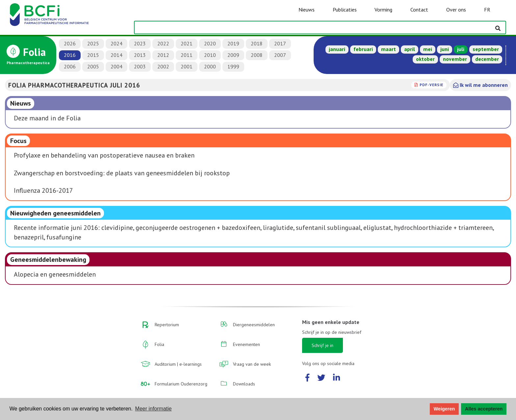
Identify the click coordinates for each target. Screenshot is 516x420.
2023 (140, 43)
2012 (163, 55)
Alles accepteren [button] (484, 409)
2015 (93, 55)
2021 (187, 43)
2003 (140, 66)
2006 (70, 66)
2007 (280, 55)
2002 (163, 66)
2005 (93, 66)
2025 (93, 43)
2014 (116, 55)
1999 (233, 66)
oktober (425, 59)
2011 (187, 55)
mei (428, 49)
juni (445, 49)
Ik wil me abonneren (480, 85)
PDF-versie (431, 85)
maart (388, 49)
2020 (210, 43)
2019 (233, 43)
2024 (116, 43)
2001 (187, 66)
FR (487, 10)
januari (337, 49)
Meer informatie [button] (154, 409)
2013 (140, 55)
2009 (233, 55)
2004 (116, 66)
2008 (257, 55)
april (410, 49)
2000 (210, 66)
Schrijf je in (322, 345)
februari (363, 49)
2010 (210, 55)
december (487, 59)
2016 (70, 55)
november (455, 59)
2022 (163, 43)
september (486, 49)
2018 (257, 43)
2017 (280, 43)
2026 (70, 43)
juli (461, 49)
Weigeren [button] (444, 409)
